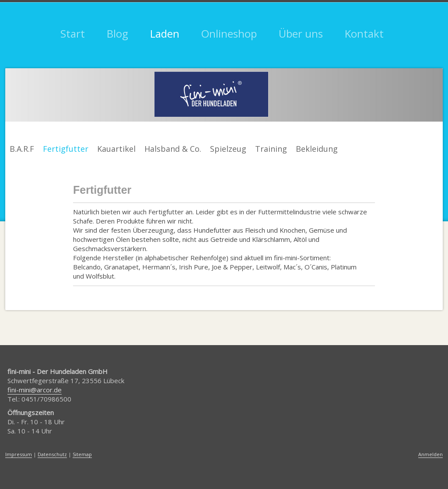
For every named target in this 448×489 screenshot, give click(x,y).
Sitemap (82, 454)
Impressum (19, 454)
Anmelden (430, 454)
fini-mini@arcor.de (35, 390)
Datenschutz (52, 454)
